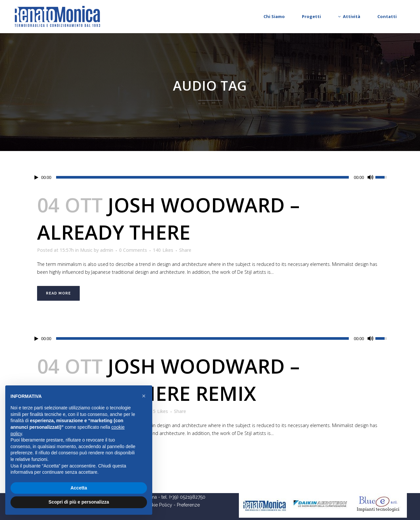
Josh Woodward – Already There (168, 218)
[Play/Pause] (36, 177)
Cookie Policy (157, 505)
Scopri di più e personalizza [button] (79, 502)
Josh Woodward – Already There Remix (168, 380)
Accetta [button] (79, 488)
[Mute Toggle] (370, 177)
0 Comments (133, 250)
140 (163, 250)
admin (107, 250)
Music (86, 250)
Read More (58, 293)
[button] (144, 396)
